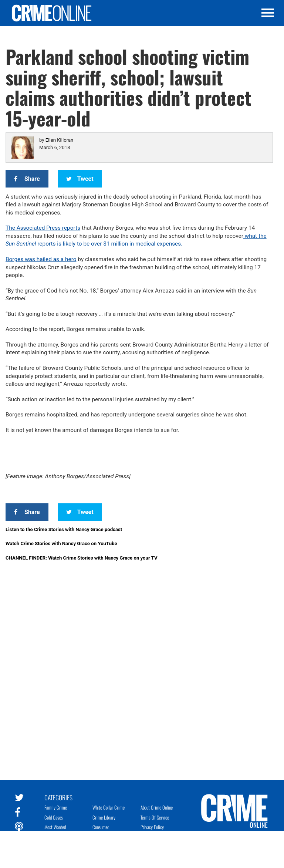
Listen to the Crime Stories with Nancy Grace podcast (64, 529)
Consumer (101, 827)
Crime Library (104, 817)
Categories (58, 797)
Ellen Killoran (60, 140)
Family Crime (56, 807)
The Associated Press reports (43, 228)
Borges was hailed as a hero (41, 259)
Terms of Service (155, 817)
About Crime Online (157, 807)
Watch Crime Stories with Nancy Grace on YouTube (61, 543)
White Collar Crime (109, 807)
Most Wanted (55, 827)
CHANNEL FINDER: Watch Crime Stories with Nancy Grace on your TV (82, 558)
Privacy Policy (152, 827)
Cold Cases (54, 817)
